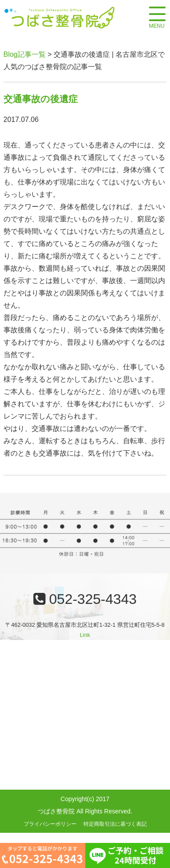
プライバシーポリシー (50, 824)
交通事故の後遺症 (41, 99)
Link (85, 635)
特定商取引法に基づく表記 (115, 824)
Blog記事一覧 (25, 54)
